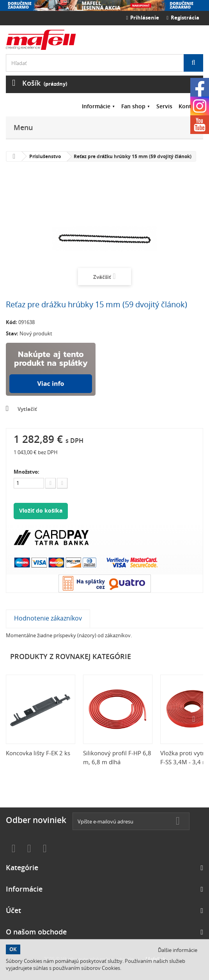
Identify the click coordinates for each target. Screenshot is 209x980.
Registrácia (183, 18)
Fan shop (133, 106)
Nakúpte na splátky (51, 369)
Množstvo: (27, 472)
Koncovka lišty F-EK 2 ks (38, 753)
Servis (164, 106)
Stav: (12, 333)
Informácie (96, 106)
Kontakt (189, 106)
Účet (13, 910)
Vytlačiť (27, 409)
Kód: (12, 322)
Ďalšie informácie (178, 950)
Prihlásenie (143, 18)
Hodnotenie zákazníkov (48, 618)
